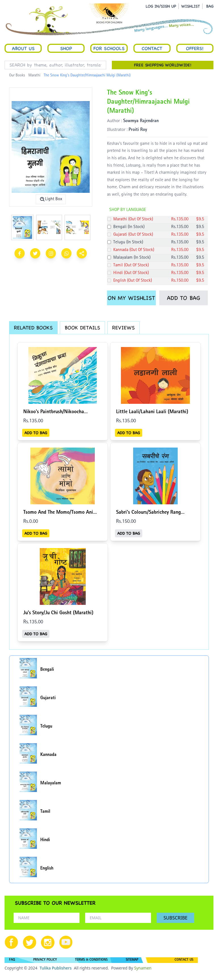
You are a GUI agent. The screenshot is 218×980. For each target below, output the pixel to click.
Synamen (143, 968)
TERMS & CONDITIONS (91, 960)
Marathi (34, 76)
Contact (152, 48)
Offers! (195, 48)
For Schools (109, 48)
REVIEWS (123, 328)
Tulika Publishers (55, 968)
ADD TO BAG (184, 298)
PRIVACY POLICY (45, 960)
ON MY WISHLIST (131, 298)
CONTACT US (184, 960)
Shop (66, 48)
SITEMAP (132, 960)
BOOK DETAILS (82, 328)
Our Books (17, 76)
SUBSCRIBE (175, 918)
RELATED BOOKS (33, 328)
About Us (23, 48)
